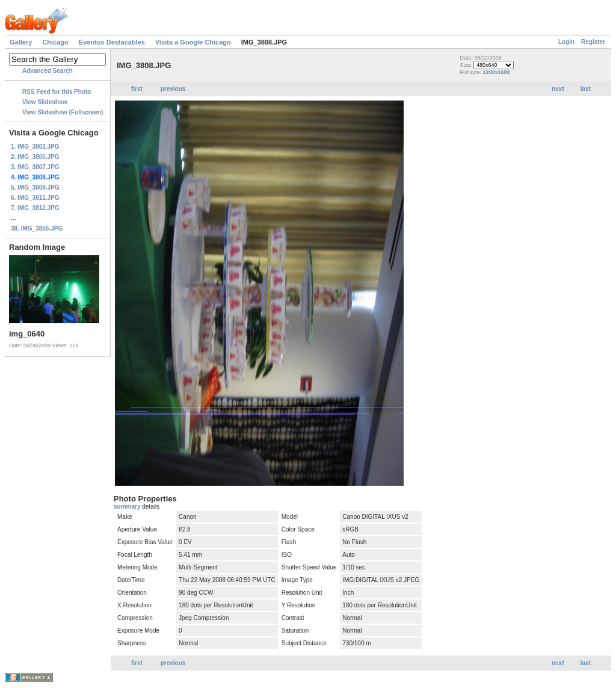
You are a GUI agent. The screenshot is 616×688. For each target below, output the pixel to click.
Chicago (55, 42)
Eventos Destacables (112, 42)
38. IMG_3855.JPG (37, 228)
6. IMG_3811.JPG (35, 198)
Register (593, 42)
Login (566, 42)
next (558, 89)
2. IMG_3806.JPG (35, 157)
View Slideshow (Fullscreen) (63, 112)
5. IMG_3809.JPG (35, 187)
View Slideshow (45, 102)
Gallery (21, 42)
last (586, 89)
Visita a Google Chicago (193, 42)
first (137, 89)
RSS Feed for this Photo (57, 92)
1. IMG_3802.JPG (35, 147)
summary (128, 507)
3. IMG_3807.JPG (35, 167)
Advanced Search (48, 71)
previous (173, 89)
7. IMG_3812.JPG (35, 208)
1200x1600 (496, 72)
